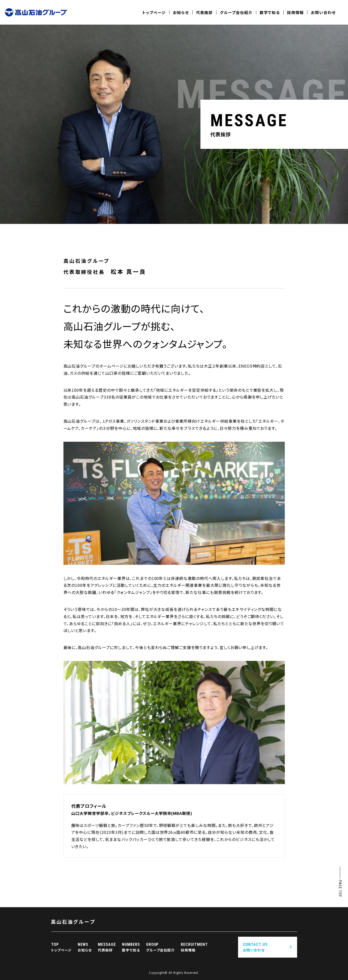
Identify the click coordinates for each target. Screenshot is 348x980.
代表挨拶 (204, 12)
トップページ (154, 12)
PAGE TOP (340, 888)
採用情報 (295, 12)
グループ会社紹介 (236, 12)
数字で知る (270, 12)
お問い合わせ (323, 12)
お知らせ (181, 12)
